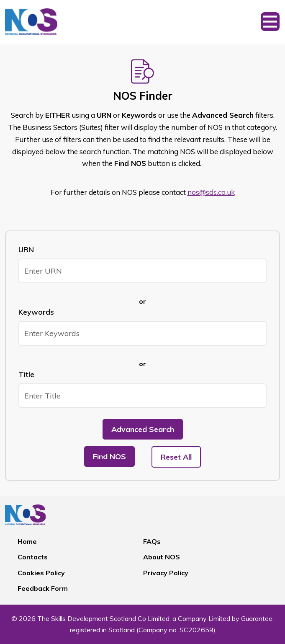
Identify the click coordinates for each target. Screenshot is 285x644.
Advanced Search (143, 429)
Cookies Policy (41, 573)
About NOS (162, 557)
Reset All (176, 457)
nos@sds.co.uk (211, 192)
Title (26, 374)
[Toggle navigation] (270, 22)
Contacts (33, 557)
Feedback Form (43, 588)
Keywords (36, 312)
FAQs (152, 541)
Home (27, 541)
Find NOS (109, 456)
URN (26, 250)
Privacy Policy (166, 573)
